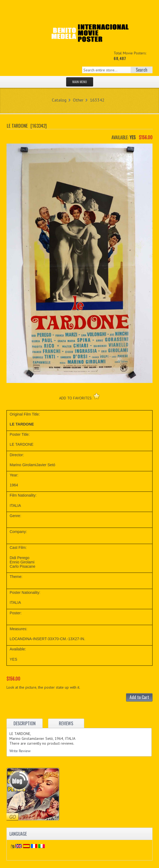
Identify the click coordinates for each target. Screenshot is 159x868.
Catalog (59, 100)
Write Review (20, 751)
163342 (97, 100)
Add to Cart (139, 697)
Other (78, 100)
